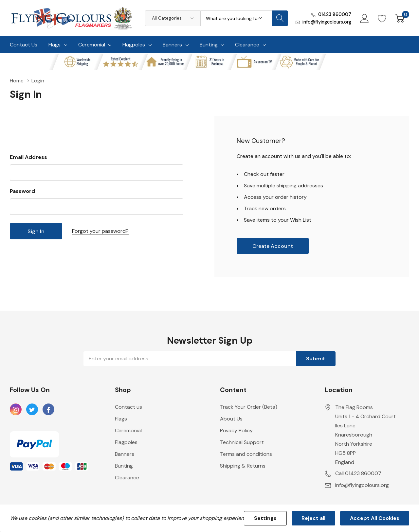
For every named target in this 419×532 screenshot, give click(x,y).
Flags (55, 45)
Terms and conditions (246, 454)
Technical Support (242, 442)
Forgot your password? (100, 231)
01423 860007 (335, 14)
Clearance (247, 45)
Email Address (28, 157)
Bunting (209, 45)
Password (22, 191)
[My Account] (364, 18)
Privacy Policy (236, 430)
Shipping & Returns (243, 466)
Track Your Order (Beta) (249, 407)
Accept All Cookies (375, 518)
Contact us (128, 407)
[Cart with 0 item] (400, 18)
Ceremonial (92, 45)
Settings (265, 518)
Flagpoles (134, 45)
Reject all (313, 518)
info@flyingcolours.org (327, 22)
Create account (273, 246)
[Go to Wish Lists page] (382, 18)
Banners (172, 45)
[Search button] (280, 18)
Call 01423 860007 (358, 473)
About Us (231, 419)
